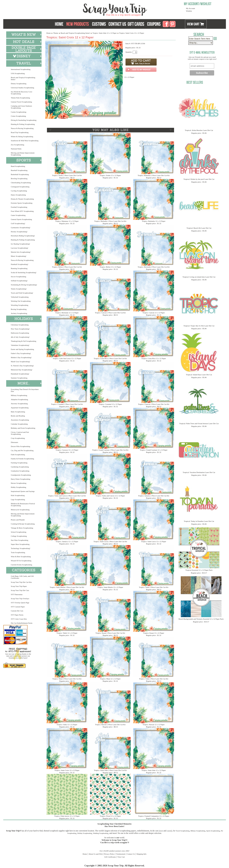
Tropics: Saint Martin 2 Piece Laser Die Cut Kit (67, 587)
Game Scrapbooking (18, 215)
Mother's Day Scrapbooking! (21, 357)
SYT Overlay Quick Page (20, 603)
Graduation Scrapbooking (20, 471)
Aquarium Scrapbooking (20, 408)
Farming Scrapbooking (19, 463)
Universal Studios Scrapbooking (22, 88)
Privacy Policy (109, 854)
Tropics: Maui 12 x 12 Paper (110, 679)
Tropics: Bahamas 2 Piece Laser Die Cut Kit (154, 175)
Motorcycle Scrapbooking (20, 510)
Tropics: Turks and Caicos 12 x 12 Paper (110, 496)
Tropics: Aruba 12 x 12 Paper (110, 175)
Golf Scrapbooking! (18, 223)
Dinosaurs (15, 442)
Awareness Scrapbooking (20, 420)
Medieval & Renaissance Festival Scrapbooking (23, 505)
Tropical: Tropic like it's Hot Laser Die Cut (199, 326)
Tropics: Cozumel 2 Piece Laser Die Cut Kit (67, 404)
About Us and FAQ (95, 854)
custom (169, 831)
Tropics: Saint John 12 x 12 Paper (105, 33)
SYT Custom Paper (18, 607)
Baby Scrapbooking (18, 412)
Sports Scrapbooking (213, 831)
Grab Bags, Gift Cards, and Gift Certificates (22, 577)
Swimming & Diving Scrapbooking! (24, 285)
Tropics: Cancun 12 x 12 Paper (154, 313)
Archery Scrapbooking (19, 313)
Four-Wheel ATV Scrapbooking (22, 211)
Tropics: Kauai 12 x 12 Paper (154, 633)
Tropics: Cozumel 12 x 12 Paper (110, 404)
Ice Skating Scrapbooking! (20, 244)
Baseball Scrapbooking (19, 170)
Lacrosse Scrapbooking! (20, 248)
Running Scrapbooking (19, 268)
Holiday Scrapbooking (85, 833)
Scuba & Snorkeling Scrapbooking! (24, 272)
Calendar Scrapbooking (19, 424)
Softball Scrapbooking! (19, 281)
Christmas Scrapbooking (20, 325)
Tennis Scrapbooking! (19, 289)
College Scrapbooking (19, 536)
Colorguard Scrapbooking (20, 187)
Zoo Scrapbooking (18, 145)
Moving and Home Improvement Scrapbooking (23, 154)
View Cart (121, 857)
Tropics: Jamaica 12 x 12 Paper (67, 541)
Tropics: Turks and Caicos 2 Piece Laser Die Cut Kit (67, 496)
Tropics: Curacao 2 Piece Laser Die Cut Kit (154, 404)
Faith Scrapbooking (18, 455)
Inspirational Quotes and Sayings (23, 491)
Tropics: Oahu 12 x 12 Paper (67, 725)
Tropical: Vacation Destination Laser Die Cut (199, 472)
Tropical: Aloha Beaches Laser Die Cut (199, 130)
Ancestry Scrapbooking (19, 404)
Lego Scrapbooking (18, 499)
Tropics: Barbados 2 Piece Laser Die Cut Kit (110, 221)
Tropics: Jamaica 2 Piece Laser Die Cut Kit (154, 496)
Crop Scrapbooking (18, 438)
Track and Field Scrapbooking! (22, 293)
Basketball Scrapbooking (20, 174)
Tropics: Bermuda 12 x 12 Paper (67, 313)
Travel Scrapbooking (183, 831)
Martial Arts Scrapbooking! (21, 252)
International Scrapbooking (21, 69)
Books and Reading (18, 416)
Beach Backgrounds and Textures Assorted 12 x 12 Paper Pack (201, 619)
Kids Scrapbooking (18, 495)
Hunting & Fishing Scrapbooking (23, 124)
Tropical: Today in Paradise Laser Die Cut (199, 521)
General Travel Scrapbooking (22, 102)
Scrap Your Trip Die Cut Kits (21, 582)
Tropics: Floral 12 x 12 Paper (110, 816)
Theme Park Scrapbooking (20, 98)
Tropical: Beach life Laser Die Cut (199, 228)
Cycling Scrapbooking (19, 191)
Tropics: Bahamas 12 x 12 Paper (67, 221)
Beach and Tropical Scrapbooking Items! (23, 78)
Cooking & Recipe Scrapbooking (23, 524)
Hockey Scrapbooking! (19, 232)
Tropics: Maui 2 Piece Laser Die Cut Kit (67, 679)
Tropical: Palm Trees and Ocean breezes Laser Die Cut (199, 423)
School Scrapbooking (19, 532)
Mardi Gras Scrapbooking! (21, 362)
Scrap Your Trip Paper (19, 586)
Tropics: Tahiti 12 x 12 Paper (67, 633)
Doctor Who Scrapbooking (21, 446)
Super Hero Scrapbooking (20, 544)
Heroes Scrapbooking (19, 483)
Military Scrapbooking (19, 395)
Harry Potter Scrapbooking (21, 479)
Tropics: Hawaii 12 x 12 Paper (154, 725)
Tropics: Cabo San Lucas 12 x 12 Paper (67, 358)
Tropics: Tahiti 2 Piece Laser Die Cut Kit (154, 587)
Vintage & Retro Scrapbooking (22, 528)
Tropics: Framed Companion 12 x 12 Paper (154, 816)
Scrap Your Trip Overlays (20, 598)
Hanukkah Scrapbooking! (20, 374)
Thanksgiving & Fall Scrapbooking (24, 341)
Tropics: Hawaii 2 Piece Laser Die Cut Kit (110, 725)
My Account (190, 8)
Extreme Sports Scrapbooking (22, 203)
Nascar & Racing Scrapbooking (22, 128)
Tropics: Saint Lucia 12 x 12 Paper (154, 541)
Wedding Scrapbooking (101, 833)
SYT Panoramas (17, 594)
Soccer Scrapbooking (19, 277)
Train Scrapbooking (18, 552)
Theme (56, 33)
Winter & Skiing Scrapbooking (22, 136)
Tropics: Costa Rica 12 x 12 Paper (154, 358)
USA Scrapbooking (18, 73)
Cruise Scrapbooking (18, 116)
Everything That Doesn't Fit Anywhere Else (25, 390)
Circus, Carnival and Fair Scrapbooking (20, 433)
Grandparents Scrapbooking (21, 475)
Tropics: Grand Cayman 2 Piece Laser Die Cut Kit (110, 450)
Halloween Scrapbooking (20, 333)
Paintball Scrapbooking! (20, 264)
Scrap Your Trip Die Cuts (20, 590)
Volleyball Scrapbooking (20, 297)
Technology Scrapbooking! (21, 548)
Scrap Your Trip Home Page (93, 9)
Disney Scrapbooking (19, 84)
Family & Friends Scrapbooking (22, 459)
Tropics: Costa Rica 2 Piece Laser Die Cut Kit (110, 358)
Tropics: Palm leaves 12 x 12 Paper (67, 816)
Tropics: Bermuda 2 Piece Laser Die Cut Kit (154, 267)
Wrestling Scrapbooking (20, 305)
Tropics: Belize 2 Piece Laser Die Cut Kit (67, 267)
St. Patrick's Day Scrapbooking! (22, 366)
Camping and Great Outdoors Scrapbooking (22, 107)
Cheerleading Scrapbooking (21, 183)
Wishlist (189, 11)
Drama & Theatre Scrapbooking (22, 199)
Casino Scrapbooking (19, 112)
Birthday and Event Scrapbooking (23, 428)
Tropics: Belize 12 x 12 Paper (110, 267)
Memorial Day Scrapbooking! (22, 370)
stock (161, 831)
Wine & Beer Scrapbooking (21, 556)
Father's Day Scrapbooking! (21, 353)
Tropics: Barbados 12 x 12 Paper (154, 221)
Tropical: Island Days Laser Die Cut (199, 375)
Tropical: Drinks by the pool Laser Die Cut (199, 179)
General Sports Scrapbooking (22, 219)
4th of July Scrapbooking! (20, 337)
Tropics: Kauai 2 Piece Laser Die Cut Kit (110, 633)
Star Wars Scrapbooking (20, 540)
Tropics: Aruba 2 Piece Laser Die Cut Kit (67, 175)
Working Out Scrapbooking (21, 301)
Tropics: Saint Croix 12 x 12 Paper (67, 770)
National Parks (16, 149)
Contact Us (131, 854)
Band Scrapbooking (18, 166)
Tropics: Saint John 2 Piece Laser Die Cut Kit (110, 770)
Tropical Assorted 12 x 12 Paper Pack (199, 570)
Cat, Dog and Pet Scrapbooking (22, 450)
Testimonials (121, 854)
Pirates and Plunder (18, 520)
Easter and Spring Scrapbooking (22, 349)
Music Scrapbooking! (19, 256)
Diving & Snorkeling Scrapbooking (24, 120)
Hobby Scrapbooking (19, 487)
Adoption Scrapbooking (19, 399)
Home (49, 33)
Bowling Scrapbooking (19, 178)
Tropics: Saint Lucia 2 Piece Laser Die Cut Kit (110, 541)
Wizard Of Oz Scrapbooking (21, 561)
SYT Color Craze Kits (19, 619)
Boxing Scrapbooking (19, 309)
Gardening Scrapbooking (20, 467)
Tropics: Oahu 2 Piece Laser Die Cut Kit (154, 679)
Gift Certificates (110, 857)
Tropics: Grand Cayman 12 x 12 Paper (154, 450)
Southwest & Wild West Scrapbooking (25, 141)
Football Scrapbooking (19, 207)
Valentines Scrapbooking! (20, 345)
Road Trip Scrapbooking (20, 132)
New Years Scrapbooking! (20, 329)
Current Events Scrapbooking (22, 565)
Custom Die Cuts (17, 611)
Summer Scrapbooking (19, 378)
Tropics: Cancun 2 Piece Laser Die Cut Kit (110, 313)
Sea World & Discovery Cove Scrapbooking (22, 93)
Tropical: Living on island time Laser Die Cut (199, 277)
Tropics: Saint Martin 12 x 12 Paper (110, 587)
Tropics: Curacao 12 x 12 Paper (67, 450)
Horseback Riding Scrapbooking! (23, 236)
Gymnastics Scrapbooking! (21, 228)
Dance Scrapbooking (18, 195)
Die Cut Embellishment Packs (22, 623)
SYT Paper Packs (17, 615)
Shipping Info (141, 854)
